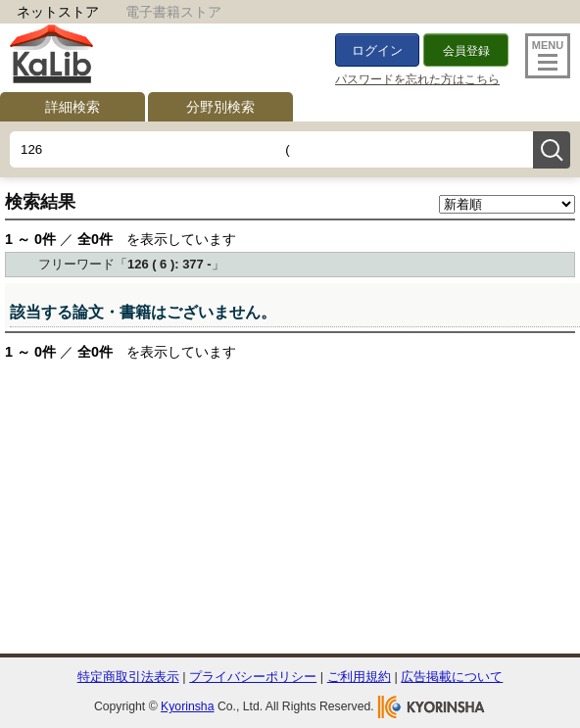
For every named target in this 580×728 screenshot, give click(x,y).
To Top (524, 644)
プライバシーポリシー (253, 677)
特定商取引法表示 (128, 677)
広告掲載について (452, 677)
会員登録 (466, 51)
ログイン (377, 50)
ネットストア (58, 12)
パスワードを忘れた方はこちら (417, 79)
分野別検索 (220, 107)
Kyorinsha (187, 706)
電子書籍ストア (173, 12)
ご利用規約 (359, 677)
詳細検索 (72, 107)
